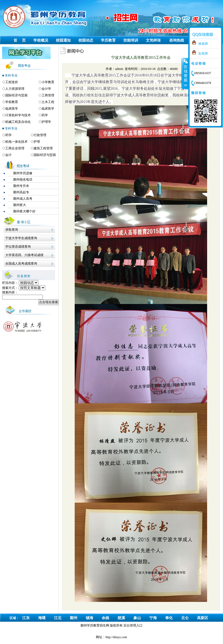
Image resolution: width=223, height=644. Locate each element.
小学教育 (48, 82)
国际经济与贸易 (16, 95)
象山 (137, 618)
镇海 (90, 618)
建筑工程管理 (43, 148)
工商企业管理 (15, 148)
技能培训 (131, 40)
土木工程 (48, 102)
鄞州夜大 (20, 205)
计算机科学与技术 (18, 115)
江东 (26, 618)
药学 (45, 115)
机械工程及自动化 (18, 122)
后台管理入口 (133, 625)
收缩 (185, 73)
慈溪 (121, 618)
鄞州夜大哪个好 (24, 211)
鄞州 (74, 618)
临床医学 (12, 109)
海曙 (42, 618)
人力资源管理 (15, 89)
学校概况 (41, 40)
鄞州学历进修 (23, 173)
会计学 (46, 89)
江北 (58, 618)
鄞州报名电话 (23, 180)
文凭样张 (153, 40)
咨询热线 (177, 40)
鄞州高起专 (21, 192)
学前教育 (12, 102)
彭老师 (203, 53)
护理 (37, 142)
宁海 (153, 618)
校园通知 (63, 40)
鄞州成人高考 (23, 199)
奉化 (169, 618)
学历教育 (108, 40)
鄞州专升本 (21, 186)
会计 (8, 155)
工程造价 (12, 82)
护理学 (46, 122)
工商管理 (48, 95)
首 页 (20, 40)
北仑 (185, 618)
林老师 (203, 44)
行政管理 (40, 135)
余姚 (105, 618)
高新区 (203, 618)
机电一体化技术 (16, 142)
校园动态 (86, 40)
